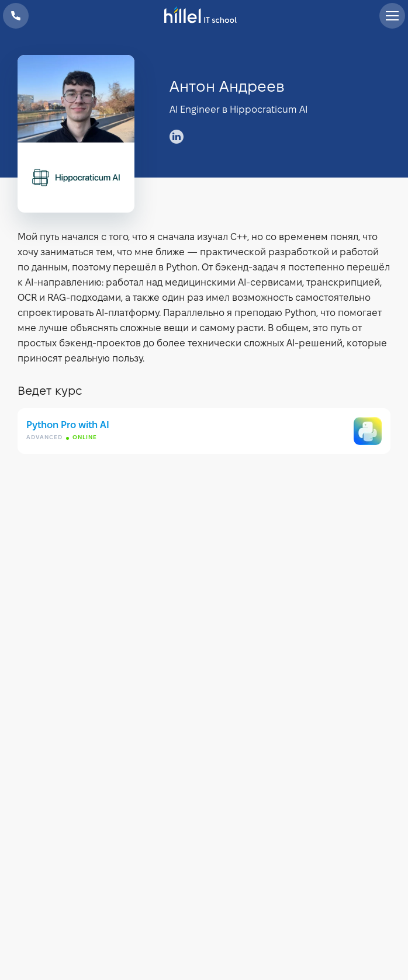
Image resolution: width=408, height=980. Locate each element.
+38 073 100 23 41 (16, 16)
